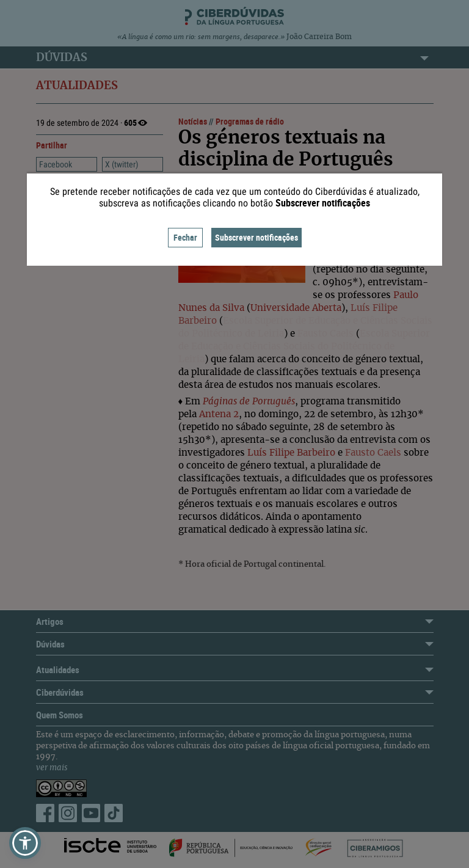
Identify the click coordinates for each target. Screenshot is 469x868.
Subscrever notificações (256, 237)
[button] (25, 843)
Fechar (185, 237)
